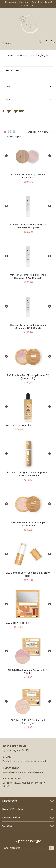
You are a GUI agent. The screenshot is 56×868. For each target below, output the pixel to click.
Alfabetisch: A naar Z (39, 132)
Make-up (22, 55)
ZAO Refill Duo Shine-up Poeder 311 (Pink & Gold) (28, 672)
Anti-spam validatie (27, 856)
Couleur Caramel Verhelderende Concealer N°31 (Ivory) (28, 226)
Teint (32, 55)
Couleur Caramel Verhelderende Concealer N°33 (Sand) (28, 327)
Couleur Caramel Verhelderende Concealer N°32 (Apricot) (28, 276)
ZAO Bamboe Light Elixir (19, 425)
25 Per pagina (15, 137)
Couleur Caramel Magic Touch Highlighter (28, 176)
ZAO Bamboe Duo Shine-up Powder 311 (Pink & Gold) (28, 377)
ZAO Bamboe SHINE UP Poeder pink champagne (28, 524)
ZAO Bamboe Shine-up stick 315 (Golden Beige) (28, 574)
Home (10, 55)
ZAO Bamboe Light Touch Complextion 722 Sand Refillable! (28, 474)
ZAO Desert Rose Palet (18, 623)
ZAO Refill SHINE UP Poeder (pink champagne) (28, 722)
